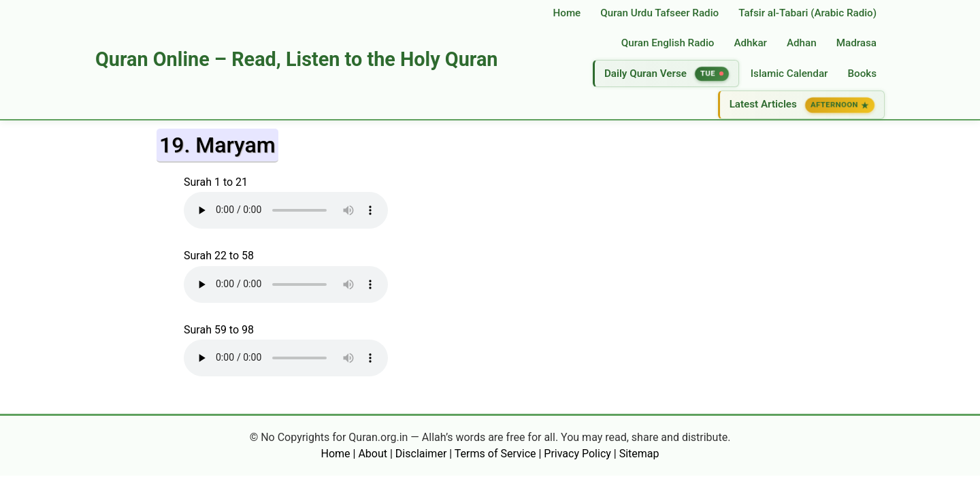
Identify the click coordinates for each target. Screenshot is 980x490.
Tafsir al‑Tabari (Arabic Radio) (807, 13)
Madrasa (856, 43)
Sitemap (639, 454)
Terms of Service (495, 454)
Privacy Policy (577, 454)
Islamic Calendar (789, 73)
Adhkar (750, 43)
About (373, 454)
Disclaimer (421, 454)
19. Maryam (217, 145)
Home (567, 13)
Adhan (802, 43)
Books (862, 73)
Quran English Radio (668, 43)
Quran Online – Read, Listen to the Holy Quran (296, 59)
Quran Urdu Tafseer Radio (659, 13)
